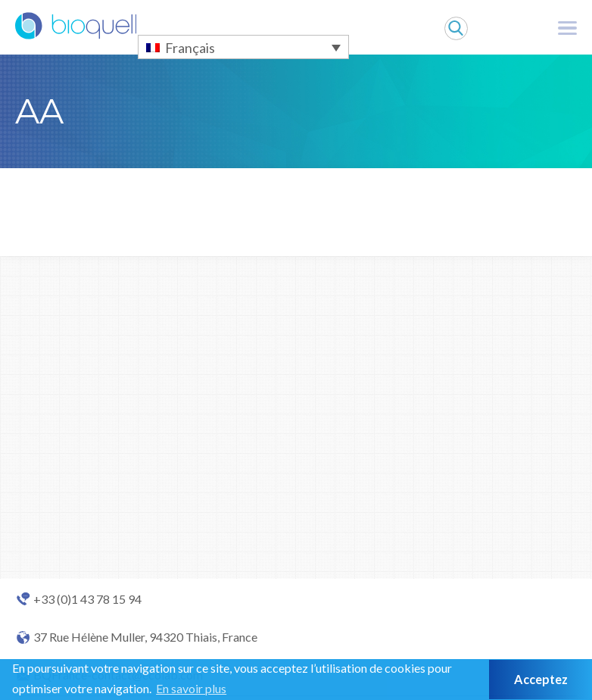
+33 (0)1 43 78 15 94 (87, 599)
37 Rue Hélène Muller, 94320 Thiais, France (145, 637)
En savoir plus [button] (191, 688)
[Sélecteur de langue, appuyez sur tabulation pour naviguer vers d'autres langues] (243, 47)
